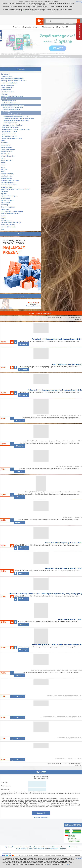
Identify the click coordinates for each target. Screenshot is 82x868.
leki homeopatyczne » (8, 183)
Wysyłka (36, 27)
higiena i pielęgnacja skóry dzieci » (14, 105)
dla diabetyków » (6, 147)
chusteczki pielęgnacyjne (11, 110)
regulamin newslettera (41, 818)
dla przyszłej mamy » (8, 149)
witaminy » (4, 94)
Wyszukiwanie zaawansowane (69, 23)
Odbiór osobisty (48, 27)
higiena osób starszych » (9, 196)
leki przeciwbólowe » (8, 92)
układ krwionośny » (7, 176)
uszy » (3, 167)
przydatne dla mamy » (9, 136)
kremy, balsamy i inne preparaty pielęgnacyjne (19, 118)
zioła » (3, 172)
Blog (58, 27)
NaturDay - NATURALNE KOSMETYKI (13, 79)
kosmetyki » (7, 112)
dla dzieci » (5, 98)
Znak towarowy (73, 847)
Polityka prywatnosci (22, 849)
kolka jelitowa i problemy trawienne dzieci (16, 129)
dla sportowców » (7, 152)
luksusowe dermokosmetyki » (11, 214)
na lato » (4, 216)
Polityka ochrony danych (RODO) (38, 849)
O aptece (17, 27)
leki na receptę (6, 203)
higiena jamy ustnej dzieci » (11, 127)
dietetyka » (4, 191)
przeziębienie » (6, 90)
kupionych (23, 344)
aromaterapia (6, 198)
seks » (3, 141)
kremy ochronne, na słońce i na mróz (16, 116)
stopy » (3, 163)
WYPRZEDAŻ (5, 154)
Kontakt (65, 27)
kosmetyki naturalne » (8, 156)
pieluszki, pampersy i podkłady (13, 125)
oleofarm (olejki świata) (9, 185)
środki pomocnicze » (8, 225)
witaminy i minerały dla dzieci (12, 138)
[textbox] (61, 21)
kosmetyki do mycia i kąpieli (13, 114)
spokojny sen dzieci (8, 85)
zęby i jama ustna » (7, 160)
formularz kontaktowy (34, 306)
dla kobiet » (5, 143)
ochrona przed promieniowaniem (12, 211)
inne (2, 229)
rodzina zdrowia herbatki (9, 83)
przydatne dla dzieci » (9, 134)
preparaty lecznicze (10, 123)
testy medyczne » (7, 220)
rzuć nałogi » (5, 205)
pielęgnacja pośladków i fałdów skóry (16, 121)
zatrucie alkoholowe (8, 200)
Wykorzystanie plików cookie (60, 847)
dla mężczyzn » (6, 145)
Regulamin (27, 27)
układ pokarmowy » (7, 174)
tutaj (24, 11)
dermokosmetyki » (7, 87)
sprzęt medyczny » (7, 187)
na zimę (4, 218)
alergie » (4, 169)
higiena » (4, 194)
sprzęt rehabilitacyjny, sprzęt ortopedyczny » (16, 189)
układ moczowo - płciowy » (10, 180)
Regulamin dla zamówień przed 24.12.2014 (24, 847)
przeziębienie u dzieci (9, 132)
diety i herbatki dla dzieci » (11, 103)
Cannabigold (5, 74)
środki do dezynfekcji (8, 207)
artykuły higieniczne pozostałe (13, 107)
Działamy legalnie (53, 849)
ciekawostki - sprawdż (8, 227)
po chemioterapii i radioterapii (11, 222)
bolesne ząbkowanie (9, 101)
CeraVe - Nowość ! (7, 76)
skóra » (3, 165)
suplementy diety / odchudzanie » (12, 96)
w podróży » (5, 209)
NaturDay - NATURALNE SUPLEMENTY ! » (14, 81)
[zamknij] (79, 2)
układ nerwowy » (6, 178)
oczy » (3, 158)
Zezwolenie (63, 849)
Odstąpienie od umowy (44, 847)
